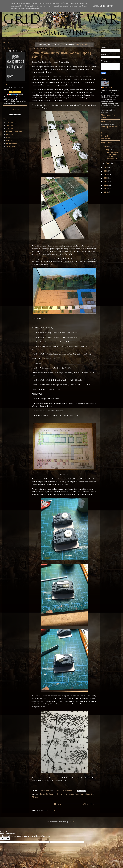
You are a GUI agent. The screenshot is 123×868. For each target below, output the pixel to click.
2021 (106, 182)
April (108, 163)
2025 (106, 168)
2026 (106, 147)
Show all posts (83, 45)
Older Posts (90, 805)
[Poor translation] (7, 839)
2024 (106, 171)
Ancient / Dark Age (14, 131)
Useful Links (11, 146)
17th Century (11, 129)
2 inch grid (43, 794)
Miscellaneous (11, 143)
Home (57, 805)
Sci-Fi (8, 137)
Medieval (9, 134)
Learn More (99, 6)
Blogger (72, 822)
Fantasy (9, 140)
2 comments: (67, 791)
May (108, 150)
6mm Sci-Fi (54, 794)
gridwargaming (67, 794)
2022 (106, 178)
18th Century (11, 126)
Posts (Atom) (49, 811)
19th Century (11, 123)
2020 (106, 185)
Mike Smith (108, 88)
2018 (106, 192)
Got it (110, 6)
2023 (106, 175)
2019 (106, 189)
